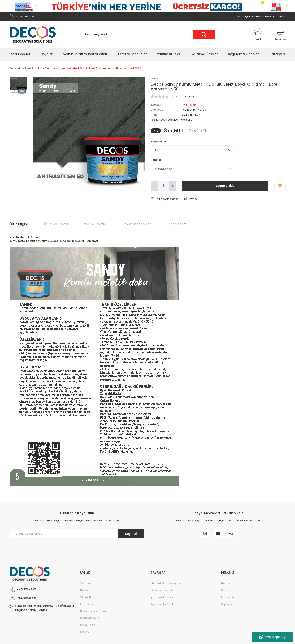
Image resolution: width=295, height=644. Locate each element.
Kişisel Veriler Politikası (164, 604)
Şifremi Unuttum (90, 598)
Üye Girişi (86, 591)
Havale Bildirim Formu (94, 611)
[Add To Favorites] (280, 186)
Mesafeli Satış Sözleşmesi (166, 584)
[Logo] (33, 35)
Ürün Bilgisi (19, 224)
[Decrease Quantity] (154, 186)
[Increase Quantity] (173, 186)
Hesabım (227, 584)
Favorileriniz (228, 598)
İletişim (281, 16)
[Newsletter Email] (77, 534)
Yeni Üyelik (86, 584)
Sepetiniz (227, 604)
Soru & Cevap (95, 224)
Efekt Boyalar (190, 105)
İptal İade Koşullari (162, 598)
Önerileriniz (177, 224)
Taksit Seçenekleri (137, 224)
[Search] (148, 35)
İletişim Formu (89, 604)
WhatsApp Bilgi (273, 637)
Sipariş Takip (229, 591)
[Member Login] (258, 35)
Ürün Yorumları (56, 224)
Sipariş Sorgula (90, 618)
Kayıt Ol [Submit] (131, 534)
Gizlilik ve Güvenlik (162, 591)
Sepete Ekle (225, 186)
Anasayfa (243, 16)
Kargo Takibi (88, 625)
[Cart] (280, 35)
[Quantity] (163, 186)
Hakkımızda (263, 16)
